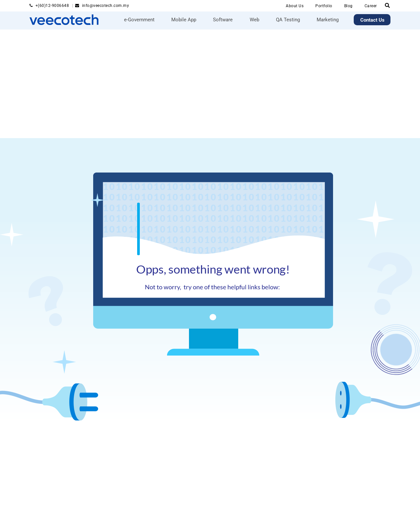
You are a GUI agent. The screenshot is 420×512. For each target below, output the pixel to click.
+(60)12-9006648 (53, 6)
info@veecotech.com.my (106, 6)
